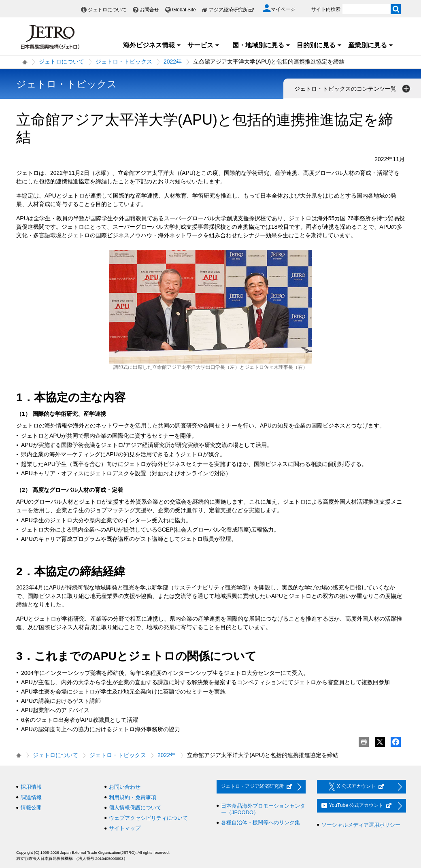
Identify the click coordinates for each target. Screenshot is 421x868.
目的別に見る (319, 45)
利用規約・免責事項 (133, 797)
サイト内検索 (326, 9)
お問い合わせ (125, 787)
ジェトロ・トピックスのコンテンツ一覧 (353, 89)
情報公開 (31, 807)
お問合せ (149, 10)
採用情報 (31, 787)
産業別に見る (371, 45)
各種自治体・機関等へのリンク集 (260, 822)
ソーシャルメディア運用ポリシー (361, 825)
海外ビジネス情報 (152, 45)
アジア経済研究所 (232, 10)
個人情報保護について (135, 807)
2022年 (173, 62)
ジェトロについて (107, 10)
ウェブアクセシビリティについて (148, 818)
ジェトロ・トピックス (124, 62)
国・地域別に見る (262, 45)
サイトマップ (125, 828)
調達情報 (31, 797)
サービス (204, 45)
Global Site (184, 10)
